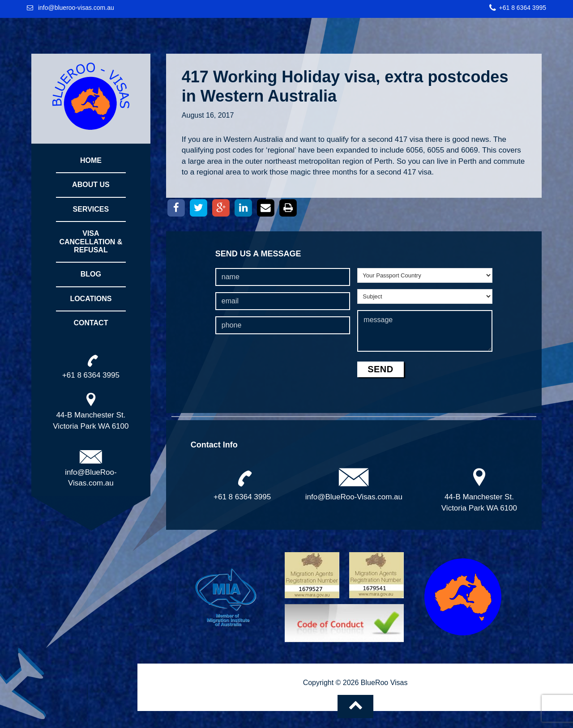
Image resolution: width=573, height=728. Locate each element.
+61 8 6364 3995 (523, 8)
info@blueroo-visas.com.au (76, 8)
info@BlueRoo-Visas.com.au (354, 497)
